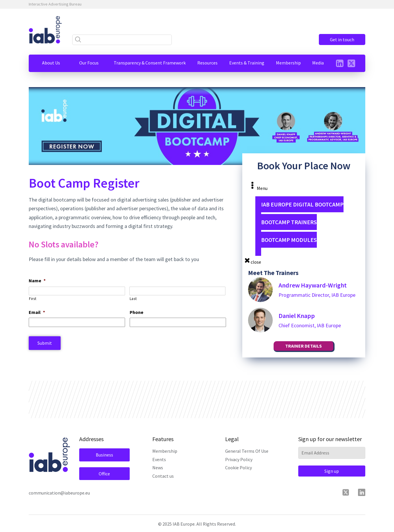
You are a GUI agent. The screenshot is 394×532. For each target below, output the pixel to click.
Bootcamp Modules (289, 240)
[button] (51, 63)
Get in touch (342, 39)
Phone (137, 312)
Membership (165, 451)
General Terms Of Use (247, 451)
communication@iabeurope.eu (59, 493)
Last (133, 299)
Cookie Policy (238, 468)
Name (37, 281)
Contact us (163, 476)
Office (104, 474)
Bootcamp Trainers (289, 222)
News (158, 468)
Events (159, 459)
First (33, 299)
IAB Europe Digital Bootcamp (302, 204)
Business (104, 455)
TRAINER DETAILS (303, 346)
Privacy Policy (239, 459)
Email (37, 312)
